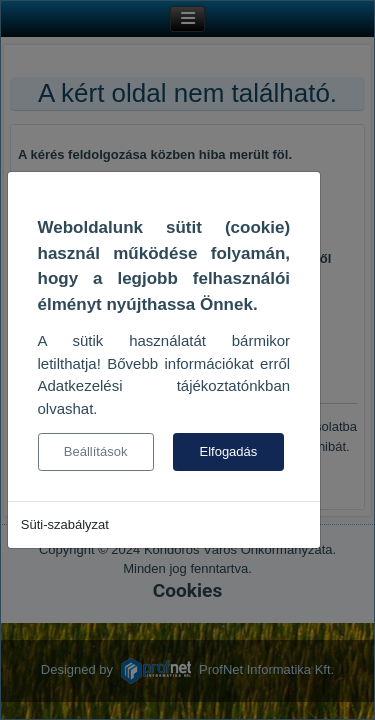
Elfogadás (228, 451)
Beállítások (96, 451)
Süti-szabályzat (65, 524)
